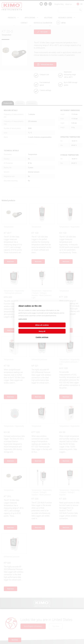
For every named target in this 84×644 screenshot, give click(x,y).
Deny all (54, 328)
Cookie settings (42, 334)
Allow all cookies (30, 328)
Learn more (23, 321)
